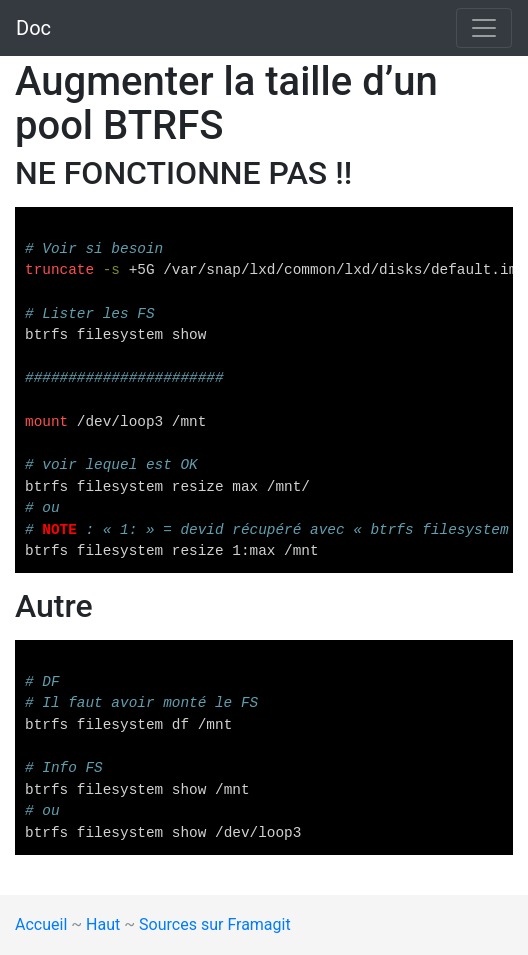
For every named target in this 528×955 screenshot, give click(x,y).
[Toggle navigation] (484, 28)
